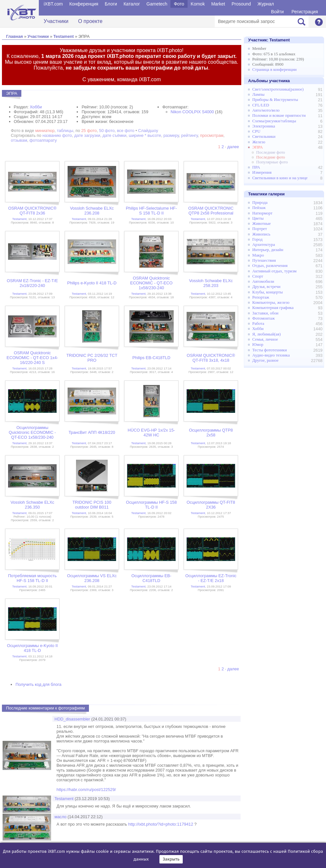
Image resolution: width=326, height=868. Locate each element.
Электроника (264, 126)
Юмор (258, 345)
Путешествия (264, 260)
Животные (261, 224)
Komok (198, 4)
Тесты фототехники (270, 350)
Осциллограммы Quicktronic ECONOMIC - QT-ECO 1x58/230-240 (32, 432)
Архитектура (264, 245)
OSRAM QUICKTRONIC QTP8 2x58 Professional (211, 211)
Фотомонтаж (264, 318)
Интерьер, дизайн (268, 250)
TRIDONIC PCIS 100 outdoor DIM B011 (92, 505)
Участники (56, 21)
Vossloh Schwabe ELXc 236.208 (92, 211)
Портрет (260, 229)
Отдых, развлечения (270, 266)
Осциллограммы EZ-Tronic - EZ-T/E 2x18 (211, 578)
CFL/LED (261, 105)
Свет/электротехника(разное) (278, 89)
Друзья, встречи (266, 287)
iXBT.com (53, 4)
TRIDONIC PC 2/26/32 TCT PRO (92, 358)
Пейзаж (259, 208)
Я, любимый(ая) (266, 334)
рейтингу (189, 135)
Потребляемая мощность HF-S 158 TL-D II (32, 578)
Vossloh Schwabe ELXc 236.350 (32, 505)
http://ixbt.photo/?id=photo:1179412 (161, 824)
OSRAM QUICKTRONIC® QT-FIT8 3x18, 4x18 (211, 358)
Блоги (111, 4)
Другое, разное (265, 360)
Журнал (266, 4)
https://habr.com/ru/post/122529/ (86, 790)
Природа (260, 203)
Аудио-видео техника (271, 355)
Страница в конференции (274, 70)
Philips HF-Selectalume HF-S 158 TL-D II (151, 211)
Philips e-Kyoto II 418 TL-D (92, 283)
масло (60, 817)
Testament (64, 36)
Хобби (36, 107)
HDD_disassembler (72, 719)
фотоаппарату (43, 140)
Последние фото (271, 152)
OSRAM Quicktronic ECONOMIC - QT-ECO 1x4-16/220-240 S (32, 358)
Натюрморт (262, 213)
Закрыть (171, 859)
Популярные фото (272, 162)
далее (233, 147)
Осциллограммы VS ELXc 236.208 (92, 578)
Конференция (84, 4)
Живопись (261, 234)
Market (218, 4)
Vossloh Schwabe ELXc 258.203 (211, 283)
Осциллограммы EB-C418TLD (151, 578)
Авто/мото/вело (266, 110)
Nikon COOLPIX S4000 (192, 112)
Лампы (258, 94)
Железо (259, 142)
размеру (171, 135)
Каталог (132, 4)
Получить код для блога (38, 684)
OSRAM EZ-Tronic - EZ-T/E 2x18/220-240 (32, 283)
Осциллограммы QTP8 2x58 (211, 433)
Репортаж (261, 297)
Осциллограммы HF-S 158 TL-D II (151, 505)
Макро (258, 255)
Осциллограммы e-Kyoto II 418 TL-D (32, 648)
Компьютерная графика (273, 308)
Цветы (258, 218)
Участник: (269, 40)
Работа (258, 324)
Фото (179, 4)
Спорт (258, 276)
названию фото (57, 135)
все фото (125, 131)
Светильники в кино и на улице (280, 178)
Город (257, 239)
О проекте (90, 21)
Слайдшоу (148, 131)
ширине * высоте (145, 135)
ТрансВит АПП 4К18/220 (92, 432)
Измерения (262, 172)
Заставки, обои (265, 313)
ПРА (256, 167)
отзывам (19, 140)
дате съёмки (114, 135)
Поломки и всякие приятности (279, 115)
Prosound (241, 4)
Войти (277, 12)
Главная (15, 36)
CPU (256, 131)
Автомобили (263, 281)
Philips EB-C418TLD (151, 358)
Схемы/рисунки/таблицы (274, 121)
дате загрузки (87, 135)
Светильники (264, 137)
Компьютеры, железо (271, 302)
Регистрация (305, 12)
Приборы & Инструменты (275, 100)
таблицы (65, 131)
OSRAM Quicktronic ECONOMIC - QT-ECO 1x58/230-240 (152, 283)
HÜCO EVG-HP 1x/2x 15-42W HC (151, 433)
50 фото (107, 131)
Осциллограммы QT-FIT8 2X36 (211, 505)
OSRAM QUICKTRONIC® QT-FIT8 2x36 (32, 211)
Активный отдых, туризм (274, 271)
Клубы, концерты (267, 292)
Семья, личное (265, 339)
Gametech (157, 4)
